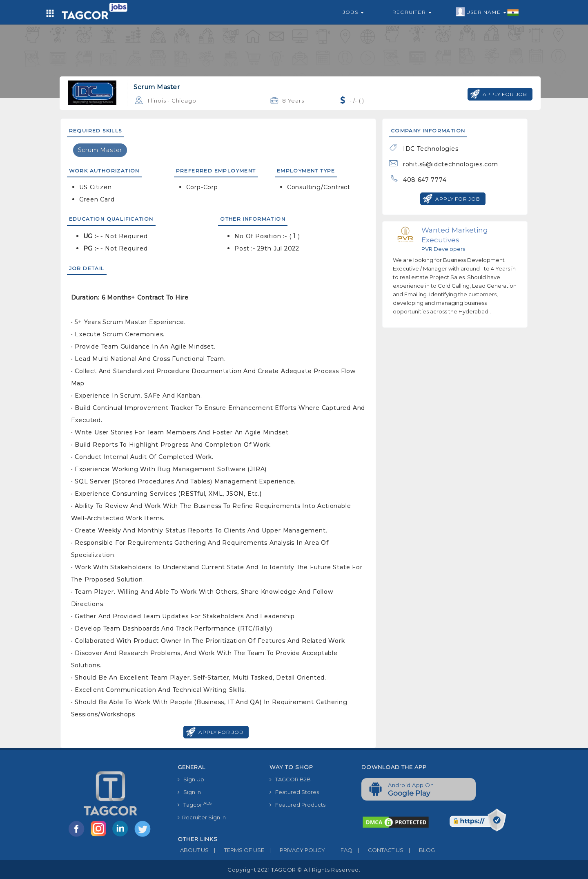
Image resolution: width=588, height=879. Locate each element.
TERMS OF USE (236, 850)
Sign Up (191, 779)
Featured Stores (294, 792)
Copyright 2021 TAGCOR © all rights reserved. (294, 870)
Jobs (353, 12)
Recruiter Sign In (202, 817)
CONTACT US (378, 850)
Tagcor (195, 804)
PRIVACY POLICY (295, 850)
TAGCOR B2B (290, 779)
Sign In (189, 792)
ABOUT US (193, 850)
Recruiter (412, 12)
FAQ (339, 850)
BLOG (419, 850)
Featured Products (297, 805)
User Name (487, 12)
